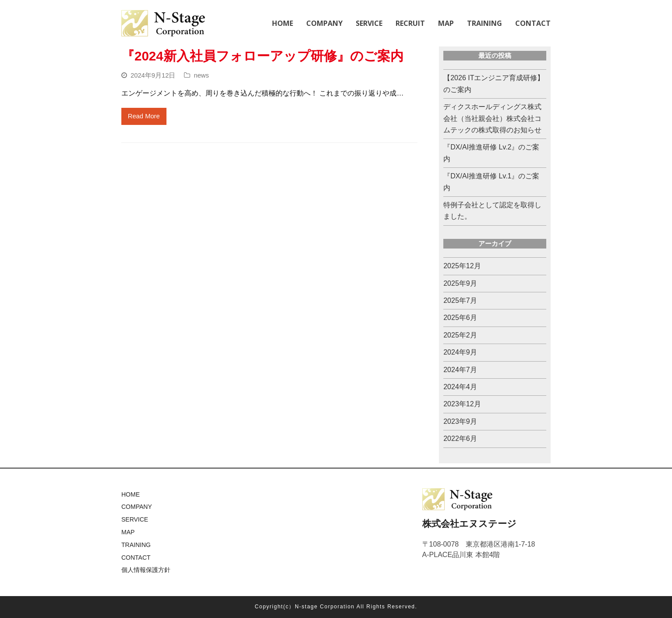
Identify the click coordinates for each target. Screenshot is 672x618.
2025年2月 (460, 335)
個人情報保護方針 (146, 570)
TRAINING (136, 545)
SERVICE (135, 519)
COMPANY (137, 507)
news (201, 75)
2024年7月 (460, 370)
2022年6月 (460, 439)
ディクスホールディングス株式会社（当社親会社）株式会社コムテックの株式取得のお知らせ (492, 118)
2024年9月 (460, 352)
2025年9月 (460, 283)
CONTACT (136, 558)
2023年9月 (460, 421)
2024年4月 (460, 387)
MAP (128, 532)
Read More (144, 116)
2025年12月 (462, 266)
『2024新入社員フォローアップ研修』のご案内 (262, 56)
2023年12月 (462, 404)
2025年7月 (460, 300)
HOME (131, 494)
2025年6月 (460, 318)
